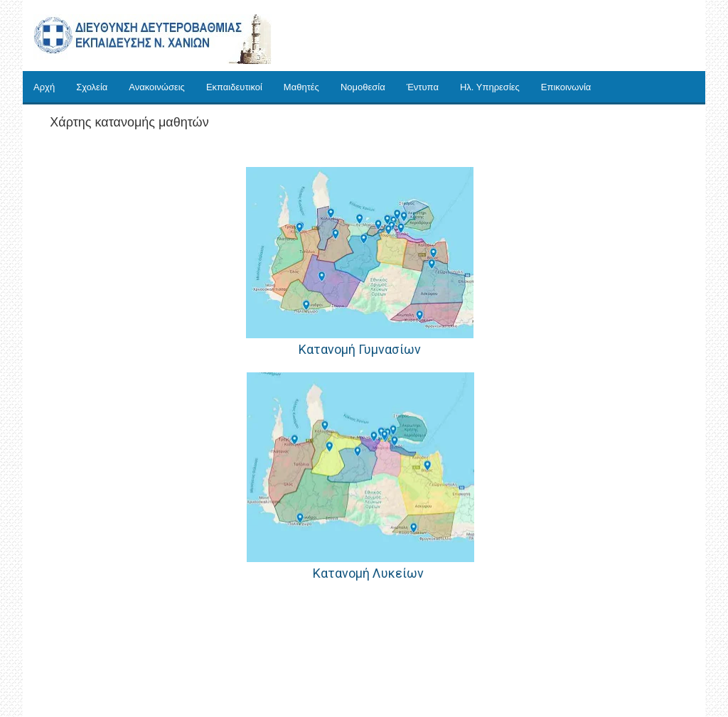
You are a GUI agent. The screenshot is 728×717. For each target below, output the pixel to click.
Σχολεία (92, 87)
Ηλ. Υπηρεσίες (490, 87)
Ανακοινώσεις (157, 87)
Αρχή (44, 87)
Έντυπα (423, 87)
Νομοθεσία (363, 87)
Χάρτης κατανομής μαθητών (129, 122)
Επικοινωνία (566, 87)
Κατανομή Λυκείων (367, 573)
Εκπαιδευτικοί (234, 87)
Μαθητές (301, 87)
